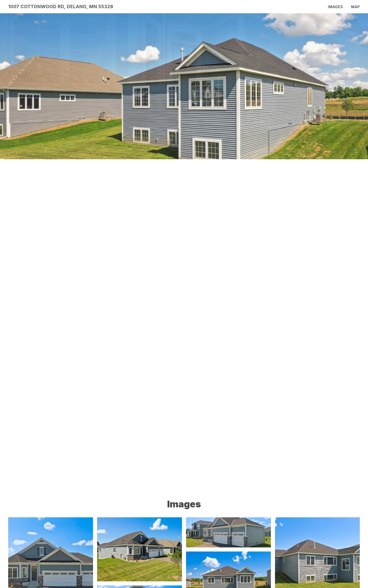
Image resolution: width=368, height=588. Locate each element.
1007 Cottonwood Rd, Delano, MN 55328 (61, 7)
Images (335, 7)
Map (355, 7)
